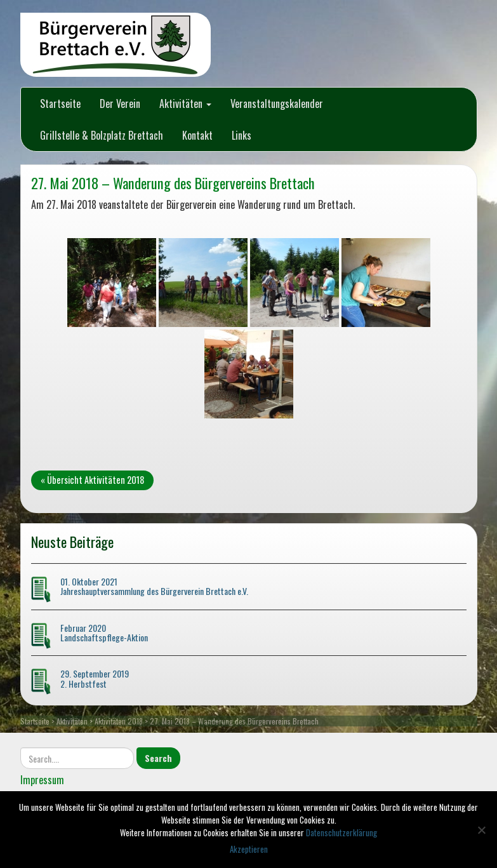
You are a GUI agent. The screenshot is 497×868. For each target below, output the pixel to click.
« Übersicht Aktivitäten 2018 (92, 480)
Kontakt (197, 135)
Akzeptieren (249, 849)
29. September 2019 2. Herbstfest (95, 678)
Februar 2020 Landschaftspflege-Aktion (104, 632)
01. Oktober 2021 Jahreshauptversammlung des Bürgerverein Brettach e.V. (154, 586)
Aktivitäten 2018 (119, 721)
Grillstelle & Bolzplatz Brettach (102, 135)
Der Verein (120, 103)
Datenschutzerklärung (341, 832)
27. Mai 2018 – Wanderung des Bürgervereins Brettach (173, 183)
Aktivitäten (185, 103)
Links (242, 135)
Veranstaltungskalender (277, 103)
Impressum (42, 780)
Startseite (60, 103)
